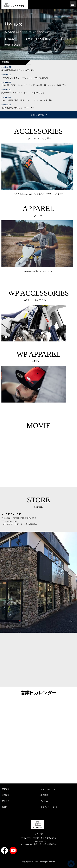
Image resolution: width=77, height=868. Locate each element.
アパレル (44, 801)
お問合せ (6, 807)
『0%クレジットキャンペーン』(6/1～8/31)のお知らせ (25, 78)
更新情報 (6, 789)
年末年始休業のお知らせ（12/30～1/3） (18, 108)
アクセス (6, 801)
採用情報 (44, 795)
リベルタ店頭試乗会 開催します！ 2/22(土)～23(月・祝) (27, 100)
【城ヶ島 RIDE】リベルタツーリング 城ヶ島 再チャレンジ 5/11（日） (34, 85)
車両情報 (6, 795)
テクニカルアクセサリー (51, 789)
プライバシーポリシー (50, 807)
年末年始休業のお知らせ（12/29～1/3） (18, 70)
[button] (55, 57)
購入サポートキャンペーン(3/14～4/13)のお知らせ (23, 93)
